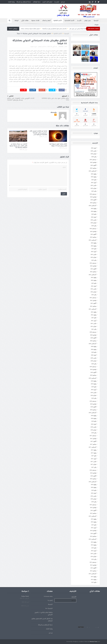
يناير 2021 (94, 329)
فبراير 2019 (93, 395)
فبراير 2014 (93, 556)
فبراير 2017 (93, 464)
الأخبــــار (79, 20)
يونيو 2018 (94, 418)
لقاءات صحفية (35, 20)
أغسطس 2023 (93, 240)
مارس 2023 (93, 254)
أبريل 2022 (94, 286)
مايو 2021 (94, 318)
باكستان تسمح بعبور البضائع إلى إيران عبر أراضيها (49, 29)
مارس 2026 (93, 151)
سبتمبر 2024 (93, 203)
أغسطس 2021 (93, 309)
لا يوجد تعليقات (34, 47)
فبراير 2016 (93, 499)
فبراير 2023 (93, 257)
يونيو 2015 (94, 522)
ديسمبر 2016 (93, 470)
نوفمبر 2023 (93, 231)
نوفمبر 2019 (93, 369)
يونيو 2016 (94, 487)
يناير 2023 (94, 260)
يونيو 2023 (94, 246)
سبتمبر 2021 (93, 306)
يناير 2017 (94, 467)
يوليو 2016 (94, 484)
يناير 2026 (94, 157)
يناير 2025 (94, 191)
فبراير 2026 (93, 154)
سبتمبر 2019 (93, 375)
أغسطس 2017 (93, 447)
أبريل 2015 (94, 528)
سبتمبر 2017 (93, 444)
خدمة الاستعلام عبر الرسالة (24, 2)
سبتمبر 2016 (93, 479)
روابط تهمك (11, 2)
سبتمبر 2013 (93, 571)
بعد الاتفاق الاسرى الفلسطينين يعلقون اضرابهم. (42, 620)
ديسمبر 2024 (93, 194)
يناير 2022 (94, 295)
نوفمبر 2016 (93, 473)
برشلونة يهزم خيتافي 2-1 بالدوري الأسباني (44, 613)
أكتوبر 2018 (93, 407)
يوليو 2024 (94, 208)
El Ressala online (48, 596)
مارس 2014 (93, 553)
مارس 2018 (93, 427)
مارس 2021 (93, 323)
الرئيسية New (49, 608)
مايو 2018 (94, 421)
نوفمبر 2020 (93, 335)
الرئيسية (96, 20)
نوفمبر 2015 (93, 507)
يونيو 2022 (94, 280)
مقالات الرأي (25, 20)
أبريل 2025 (94, 183)
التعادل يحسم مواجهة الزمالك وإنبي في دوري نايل (77, 29)
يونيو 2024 (94, 211)
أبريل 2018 (94, 424)
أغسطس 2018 (93, 413)
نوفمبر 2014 (93, 530)
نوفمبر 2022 (93, 266)
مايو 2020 (94, 352)
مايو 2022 (94, 283)
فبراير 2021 (93, 326)
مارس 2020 (93, 358)
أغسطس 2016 (93, 482)
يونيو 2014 (94, 545)
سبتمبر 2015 (93, 513)
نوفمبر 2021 (93, 300)
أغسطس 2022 (93, 275)
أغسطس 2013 (93, 574)
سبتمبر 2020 (93, 341)
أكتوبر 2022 (93, 269)
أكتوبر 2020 (93, 338)
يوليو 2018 (94, 416)
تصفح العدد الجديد (47, 2)
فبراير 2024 (93, 223)
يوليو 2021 (94, 312)
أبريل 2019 (94, 390)
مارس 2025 (93, 185)
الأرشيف (74, 597)
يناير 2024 (94, 226)
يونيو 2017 (94, 453)
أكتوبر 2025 (93, 165)
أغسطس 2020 (93, 344)
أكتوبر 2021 (93, 303)
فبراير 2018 (93, 430)
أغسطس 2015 (93, 516)
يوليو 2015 (94, 519)
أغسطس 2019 (93, 378)
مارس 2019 (93, 393)
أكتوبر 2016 (93, 476)
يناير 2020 (94, 364)
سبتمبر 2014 (93, 536)
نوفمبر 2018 (93, 404)
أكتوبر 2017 (93, 441)
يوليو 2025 (94, 174)
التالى (10, 96)
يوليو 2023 (94, 243)
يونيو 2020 (94, 349)
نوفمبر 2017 (93, 438)
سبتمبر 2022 (93, 272)
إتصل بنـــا (57, 2)
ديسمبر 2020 (93, 332)
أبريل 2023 (94, 251)
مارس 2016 (93, 496)
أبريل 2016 (94, 493)
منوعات (96, 25)
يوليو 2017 (94, 450)
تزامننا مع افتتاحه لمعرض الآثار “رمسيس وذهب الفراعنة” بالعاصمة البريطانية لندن (38, 133)
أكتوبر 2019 (93, 372)
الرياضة (17, 20)
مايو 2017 (94, 456)
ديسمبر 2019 (93, 367)
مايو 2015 (94, 525)
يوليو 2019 (94, 381)
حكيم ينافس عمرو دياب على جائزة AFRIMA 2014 (55, 99)
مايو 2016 (94, 490)
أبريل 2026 (94, 148)
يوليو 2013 (94, 577)
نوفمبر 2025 (93, 162)
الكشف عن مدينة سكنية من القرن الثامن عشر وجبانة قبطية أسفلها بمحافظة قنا (18, 146)
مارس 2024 (93, 220)
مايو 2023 (94, 249)
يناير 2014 (94, 559)
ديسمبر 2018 (93, 401)
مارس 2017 (93, 461)
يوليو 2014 (94, 542)
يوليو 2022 (94, 277)
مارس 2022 (93, 289)
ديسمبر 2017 (93, 436)
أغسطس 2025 (93, 171)
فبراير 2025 (93, 188)
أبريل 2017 (94, 459)
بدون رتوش (88, 20)
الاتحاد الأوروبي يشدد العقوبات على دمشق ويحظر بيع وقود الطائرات (21, 99)
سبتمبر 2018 (93, 410)
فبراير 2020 (93, 361)
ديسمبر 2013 (93, 562)
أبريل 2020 (94, 355)
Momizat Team (93, 642)
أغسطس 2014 (93, 539)
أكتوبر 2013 (93, 568)
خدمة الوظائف (37, 2)
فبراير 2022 (93, 292)
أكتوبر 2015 (93, 510)
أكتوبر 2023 (93, 234)
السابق (65, 96)
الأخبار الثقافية (58, 20)
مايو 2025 (94, 180)
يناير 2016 (94, 502)
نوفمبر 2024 (93, 197)
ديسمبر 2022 (93, 263)
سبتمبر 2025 (93, 168)
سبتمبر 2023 (93, 237)
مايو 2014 (94, 548)
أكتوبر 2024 (93, 200)
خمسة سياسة (25, 596)
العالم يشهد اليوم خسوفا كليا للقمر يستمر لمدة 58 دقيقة (58, 145)
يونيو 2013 (94, 579)
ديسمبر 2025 (93, 160)
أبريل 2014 (94, 551)
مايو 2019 (94, 387)
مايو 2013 (94, 582)
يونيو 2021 (94, 315)
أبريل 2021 (94, 321)
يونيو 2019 (94, 384)
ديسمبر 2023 (93, 228)
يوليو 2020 (94, 346)
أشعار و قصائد (46, 20)
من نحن (63, 2)
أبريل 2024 (94, 217)
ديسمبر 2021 (93, 298)
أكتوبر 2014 (93, 533)
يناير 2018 (94, 433)
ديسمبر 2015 (93, 505)
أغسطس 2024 (93, 206)
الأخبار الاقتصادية (69, 20)
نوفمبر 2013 (93, 565)
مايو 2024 (94, 214)
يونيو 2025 (94, 177)
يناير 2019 (94, 398)
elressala (61, 47)
